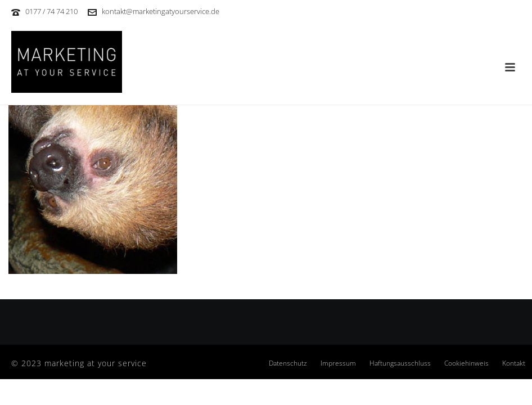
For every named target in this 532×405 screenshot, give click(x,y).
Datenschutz (288, 363)
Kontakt (514, 363)
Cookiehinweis (466, 363)
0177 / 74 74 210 (51, 11)
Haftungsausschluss (400, 363)
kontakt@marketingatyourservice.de (161, 11)
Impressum (338, 363)
